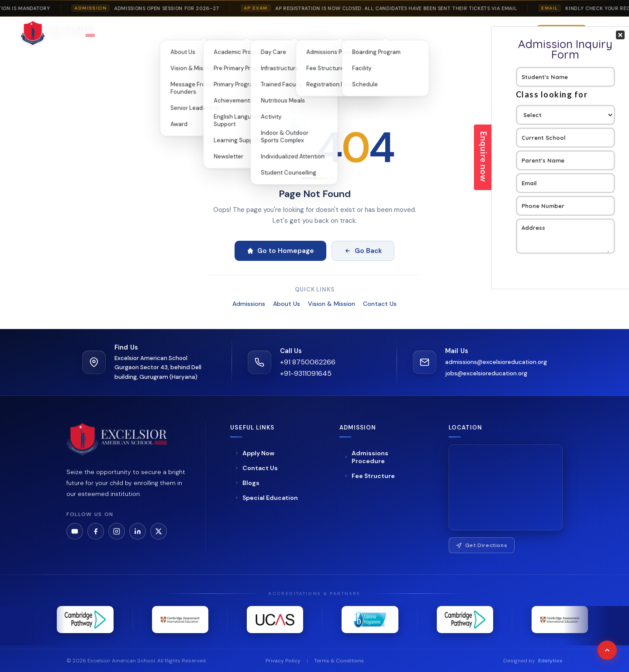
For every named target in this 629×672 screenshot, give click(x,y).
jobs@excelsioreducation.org (486, 373)
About (163, 33)
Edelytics (550, 661)
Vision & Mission (332, 304)
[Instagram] (117, 531)
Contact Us (380, 304)
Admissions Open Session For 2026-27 (173, 8)
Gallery (472, 33)
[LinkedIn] (138, 531)
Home (130, 33)
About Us (287, 304)
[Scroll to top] (607, 650)
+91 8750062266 (308, 362)
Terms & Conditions (339, 661)
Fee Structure (369, 476)
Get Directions (482, 545)
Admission (299, 33)
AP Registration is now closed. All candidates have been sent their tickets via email (402, 8)
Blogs (442, 33)
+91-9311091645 (306, 373)
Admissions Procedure (366, 457)
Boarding (345, 33)
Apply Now (254, 453)
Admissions (249, 304)
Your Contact (565, 158)
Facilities (253, 33)
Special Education (398, 33)
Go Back (363, 251)
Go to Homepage (280, 251)
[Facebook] (96, 531)
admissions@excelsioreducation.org (496, 362)
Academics (206, 33)
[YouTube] (75, 531)
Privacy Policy (283, 661)
